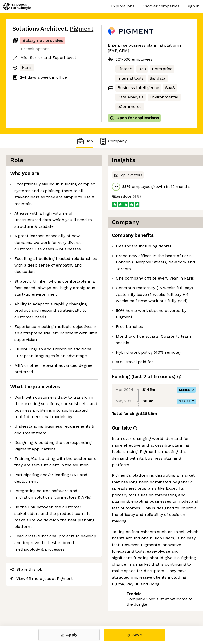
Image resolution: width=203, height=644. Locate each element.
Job (85, 141)
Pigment (82, 29)
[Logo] (17, 6)
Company (113, 141)
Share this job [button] (26, 569)
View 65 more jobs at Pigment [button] (41, 579)
